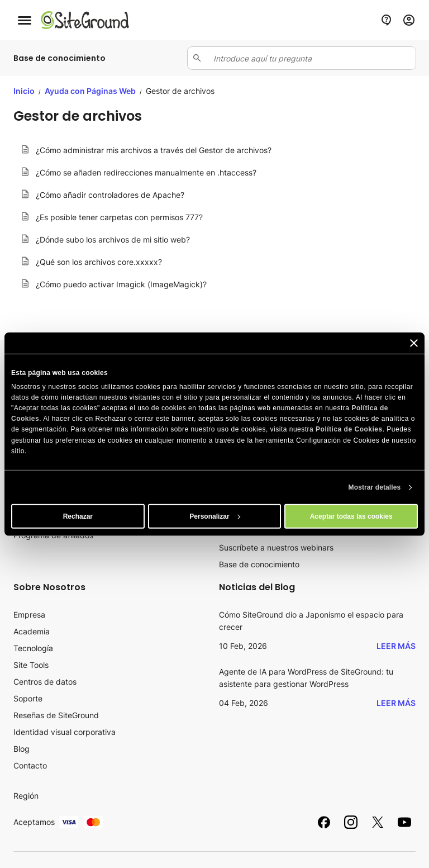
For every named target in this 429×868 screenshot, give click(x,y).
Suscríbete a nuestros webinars (276, 547)
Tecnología (33, 648)
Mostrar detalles (375, 487)
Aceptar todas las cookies (351, 516)
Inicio (24, 91)
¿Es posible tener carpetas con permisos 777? (119, 217)
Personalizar (215, 516)
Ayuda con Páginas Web (91, 91)
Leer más (396, 646)
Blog (22, 749)
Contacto (30, 765)
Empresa (29, 615)
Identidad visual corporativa (65, 732)
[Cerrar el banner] (414, 343)
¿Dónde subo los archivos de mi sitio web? (113, 239)
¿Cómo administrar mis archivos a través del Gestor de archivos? (154, 150)
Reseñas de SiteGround (56, 715)
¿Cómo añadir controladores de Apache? (110, 195)
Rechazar (78, 516)
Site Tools (31, 665)
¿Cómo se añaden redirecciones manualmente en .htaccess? (146, 172)
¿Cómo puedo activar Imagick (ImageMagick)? (121, 284)
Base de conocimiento (259, 564)
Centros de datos (45, 682)
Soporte (28, 698)
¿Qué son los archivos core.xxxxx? (99, 262)
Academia (32, 631)
